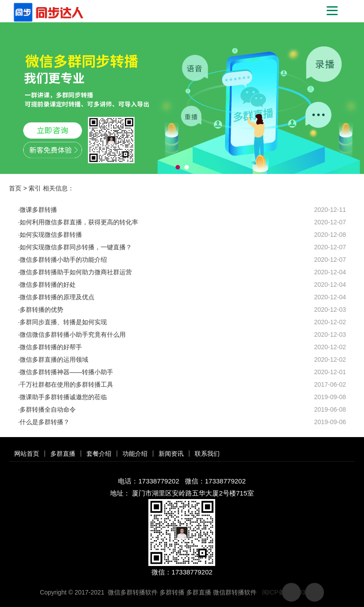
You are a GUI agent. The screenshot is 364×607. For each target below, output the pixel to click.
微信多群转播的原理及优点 (57, 297)
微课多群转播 (38, 210)
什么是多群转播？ (45, 422)
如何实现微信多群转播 (51, 235)
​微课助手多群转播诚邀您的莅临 (63, 397)
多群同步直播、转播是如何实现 (63, 322)
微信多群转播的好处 (48, 285)
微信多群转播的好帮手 (51, 347)
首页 (15, 188)
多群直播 (63, 454)
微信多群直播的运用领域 (54, 359)
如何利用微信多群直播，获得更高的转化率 (79, 222)
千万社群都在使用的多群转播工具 (66, 384)
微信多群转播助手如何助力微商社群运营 (76, 272)
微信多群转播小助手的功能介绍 (63, 260)
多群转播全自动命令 (48, 409)
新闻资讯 (171, 454)
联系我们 (207, 454)
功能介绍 (135, 454)
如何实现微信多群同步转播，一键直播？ (76, 247)
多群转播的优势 (41, 310)
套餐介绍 (99, 454)
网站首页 (27, 454)
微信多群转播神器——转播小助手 (66, 372)
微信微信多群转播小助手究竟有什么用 (73, 334)
